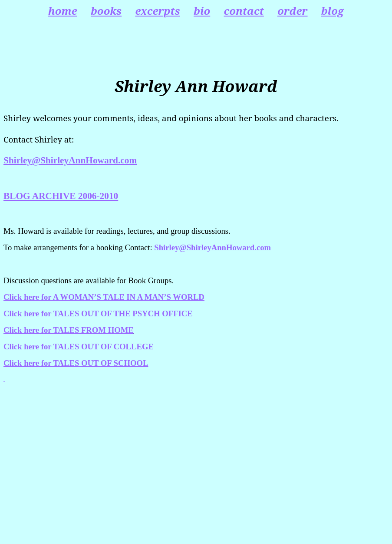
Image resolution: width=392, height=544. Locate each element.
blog (333, 11)
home (63, 11)
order (293, 11)
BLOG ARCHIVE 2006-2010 (61, 196)
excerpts (157, 11)
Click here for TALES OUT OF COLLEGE (79, 347)
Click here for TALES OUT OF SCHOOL (76, 363)
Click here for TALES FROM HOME (69, 330)
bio (202, 11)
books (106, 11)
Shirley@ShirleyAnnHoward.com (70, 160)
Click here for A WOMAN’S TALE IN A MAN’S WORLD (104, 297)
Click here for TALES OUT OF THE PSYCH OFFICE (98, 313)
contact (244, 11)
